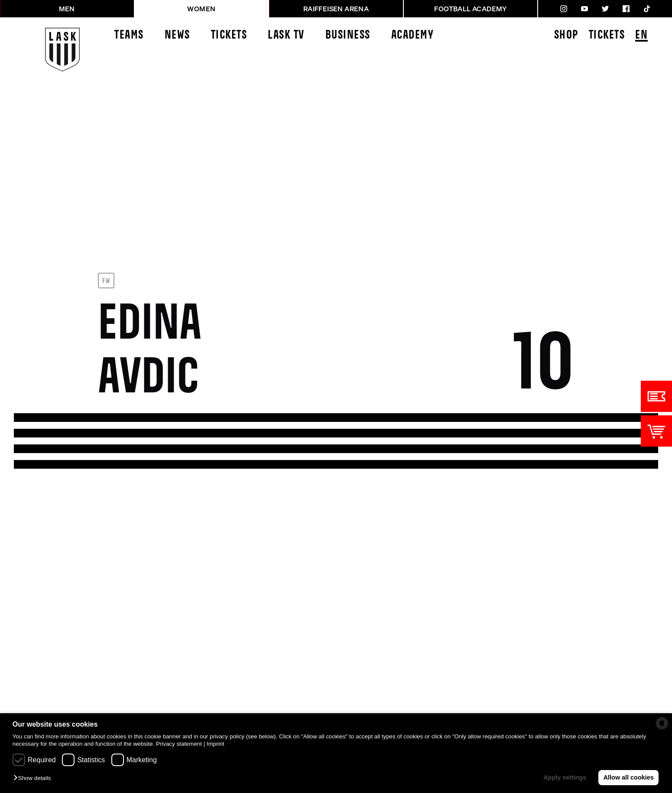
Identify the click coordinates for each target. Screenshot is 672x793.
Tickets (229, 35)
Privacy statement (179, 744)
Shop (566, 35)
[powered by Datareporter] (662, 723)
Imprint (216, 744)
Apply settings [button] (565, 777)
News (177, 35)
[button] (34, 778)
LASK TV (286, 35)
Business (348, 35)
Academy (413, 35)
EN (641, 36)
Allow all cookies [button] (629, 777)
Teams (129, 35)
